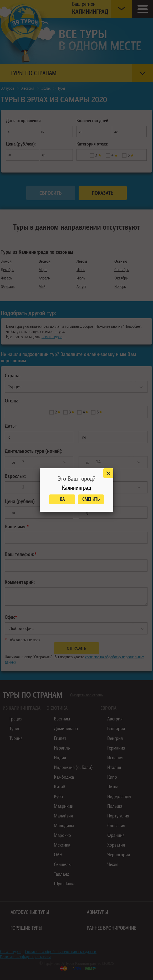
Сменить (91, 499)
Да (62, 499)
